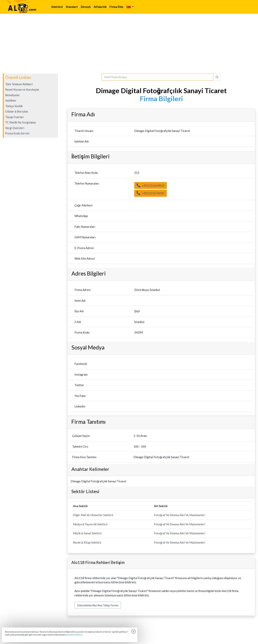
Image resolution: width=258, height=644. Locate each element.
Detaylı (86, 7)
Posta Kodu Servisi (17, 133)
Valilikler (11, 100)
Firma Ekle (117, 7)
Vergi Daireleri (15, 128)
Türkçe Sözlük (14, 106)
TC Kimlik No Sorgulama (20, 122)
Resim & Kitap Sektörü (87, 542)
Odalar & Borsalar (17, 111)
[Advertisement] (129, 44)
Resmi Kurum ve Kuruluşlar (22, 89)
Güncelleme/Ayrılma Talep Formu (98, 605)
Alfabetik (100, 7)
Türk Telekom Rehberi (19, 84)
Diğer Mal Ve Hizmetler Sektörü (93, 515)
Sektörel (57, 7)
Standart (72, 7)
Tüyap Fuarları (14, 117)
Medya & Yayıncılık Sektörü (90, 524)
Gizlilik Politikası (75, 635)
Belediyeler (12, 95)
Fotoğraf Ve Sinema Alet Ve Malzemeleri (179, 515)
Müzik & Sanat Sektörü (87, 533)
